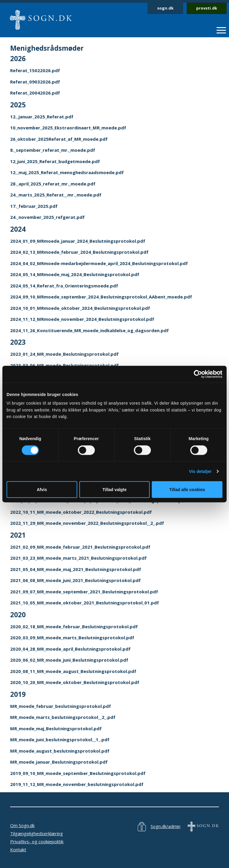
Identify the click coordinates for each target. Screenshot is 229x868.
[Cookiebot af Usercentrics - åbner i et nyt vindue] (196, 374)
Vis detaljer (200, 471)
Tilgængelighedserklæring (37, 833)
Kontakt (18, 850)
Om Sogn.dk (22, 825)
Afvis (42, 490)
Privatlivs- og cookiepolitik (37, 841)
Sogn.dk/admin (165, 826)
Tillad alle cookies (187, 490)
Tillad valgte (115, 490)
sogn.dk (165, 8)
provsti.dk (207, 8)
